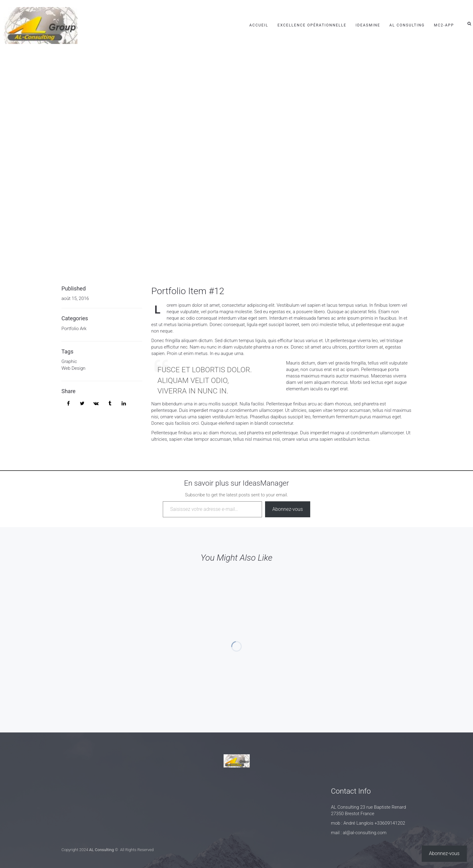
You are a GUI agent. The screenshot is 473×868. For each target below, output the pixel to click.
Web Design (73, 368)
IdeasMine (368, 25)
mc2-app (444, 25)
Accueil (259, 25)
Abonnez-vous (288, 509)
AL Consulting (407, 25)
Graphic (69, 361)
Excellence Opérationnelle (312, 25)
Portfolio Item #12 (188, 291)
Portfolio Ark (74, 329)
